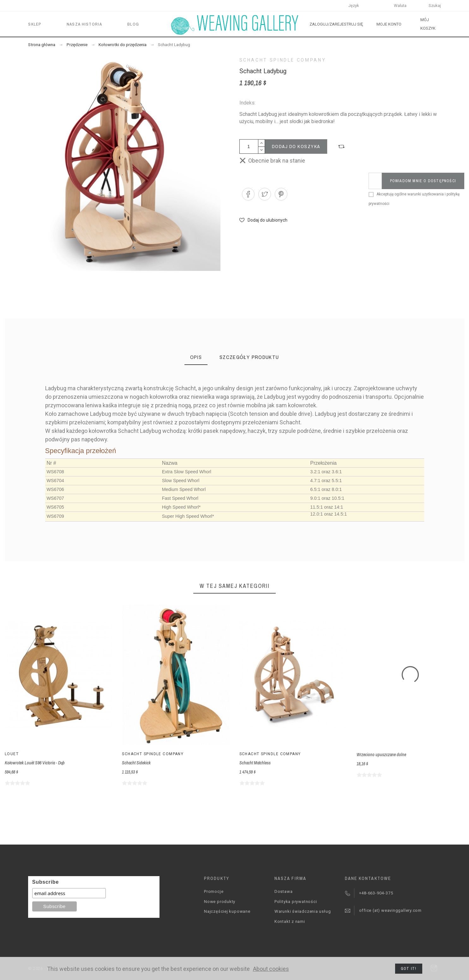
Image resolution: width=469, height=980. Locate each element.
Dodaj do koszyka (296, 146)
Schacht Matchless (255, 763)
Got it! (409, 969)
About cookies (271, 969)
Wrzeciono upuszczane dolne (381, 755)
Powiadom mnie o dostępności (423, 181)
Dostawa (283, 891)
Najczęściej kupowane (227, 911)
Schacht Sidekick (136, 763)
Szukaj (435, 6)
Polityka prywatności (296, 902)
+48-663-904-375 (376, 893)
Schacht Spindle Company (283, 60)
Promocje (214, 891)
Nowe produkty (220, 902)
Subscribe (45, 882)
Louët (12, 754)
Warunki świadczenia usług (303, 911)
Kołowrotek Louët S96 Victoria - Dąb (35, 763)
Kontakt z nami (290, 921)
